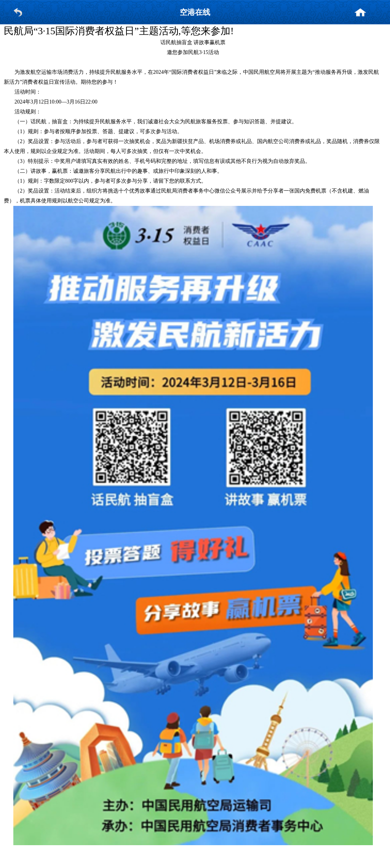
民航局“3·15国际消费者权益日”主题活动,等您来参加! (119, 31)
